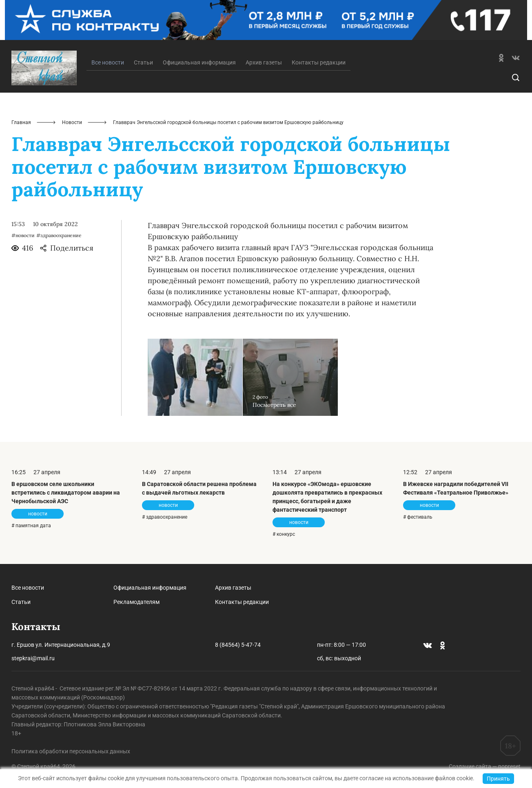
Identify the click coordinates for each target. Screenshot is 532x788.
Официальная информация (199, 62)
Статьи (143, 62)
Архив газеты (264, 62)
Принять (498, 779)
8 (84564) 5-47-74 (238, 645)
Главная (21, 122)
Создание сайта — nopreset (485, 766)
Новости (72, 122)
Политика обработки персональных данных (71, 751)
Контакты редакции (319, 62)
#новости (23, 235)
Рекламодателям (136, 602)
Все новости (28, 588)
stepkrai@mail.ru (33, 658)
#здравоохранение (59, 235)
